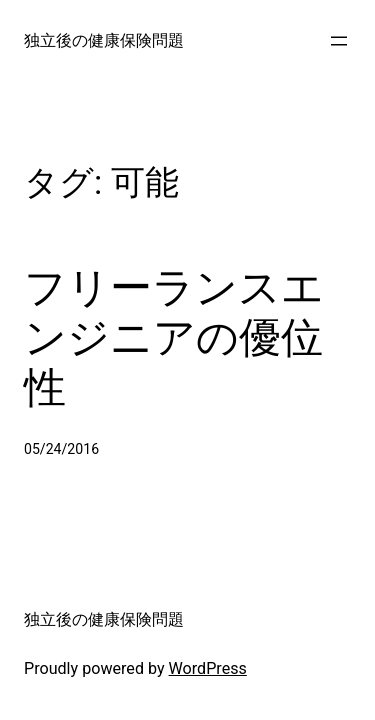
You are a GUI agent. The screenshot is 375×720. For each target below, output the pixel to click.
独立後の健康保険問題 (104, 40)
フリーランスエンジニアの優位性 (174, 338)
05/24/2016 (61, 449)
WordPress (208, 668)
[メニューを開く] (339, 41)
